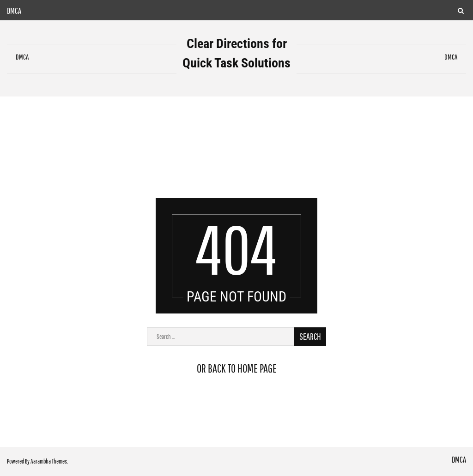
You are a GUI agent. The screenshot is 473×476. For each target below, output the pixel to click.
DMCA (14, 11)
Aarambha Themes (49, 461)
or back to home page (237, 368)
